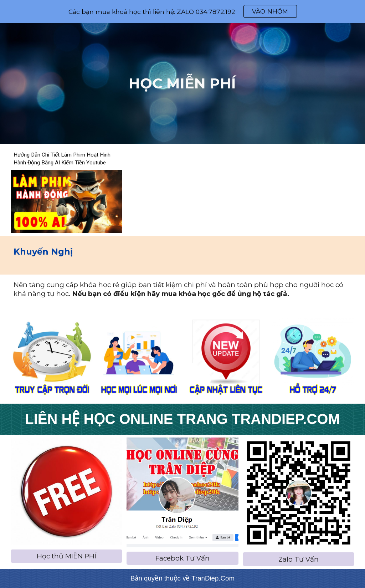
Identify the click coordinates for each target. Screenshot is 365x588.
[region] (182, 11)
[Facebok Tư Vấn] (182, 558)
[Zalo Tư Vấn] (299, 559)
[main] (182, 83)
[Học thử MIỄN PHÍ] (66, 556)
